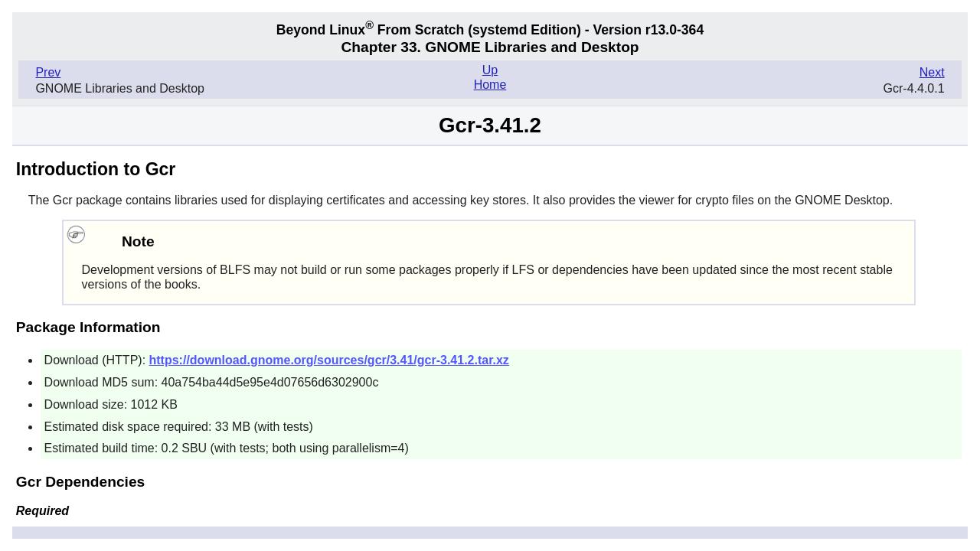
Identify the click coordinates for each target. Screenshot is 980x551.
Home (490, 85)
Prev (48, 72)
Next (932, 72)
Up (490, 70)
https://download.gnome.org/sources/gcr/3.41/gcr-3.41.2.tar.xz (329, 360)
